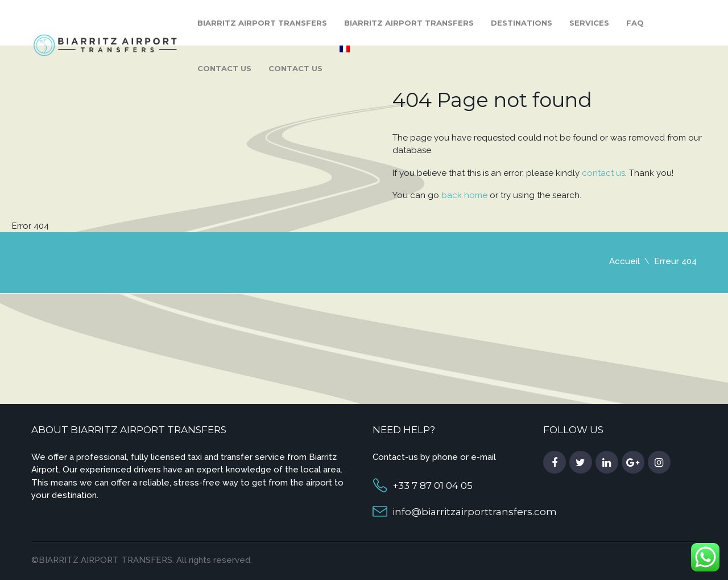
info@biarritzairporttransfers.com (475, 512)
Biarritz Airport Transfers (262, 23)
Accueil (624, 261)
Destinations (522, 23)
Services (589, 23)
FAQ (635, 23)
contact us (603, 173)
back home (464, 195)
